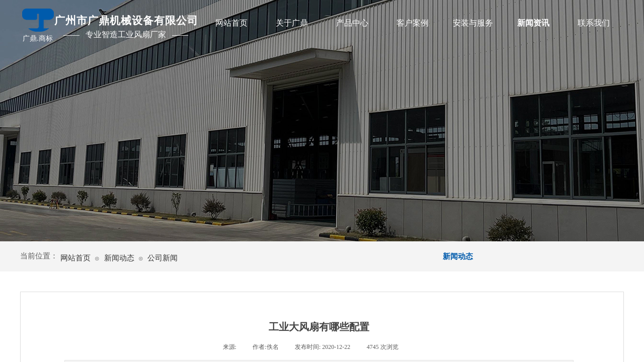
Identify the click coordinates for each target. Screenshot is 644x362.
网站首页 (231, 23)
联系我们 (594, 23)
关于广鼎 (292, 23)
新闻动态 (119, 258)
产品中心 (352, 23)
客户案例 (413, 23)
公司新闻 (163, 258)
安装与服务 (473, 23)
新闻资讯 (533, 23)
